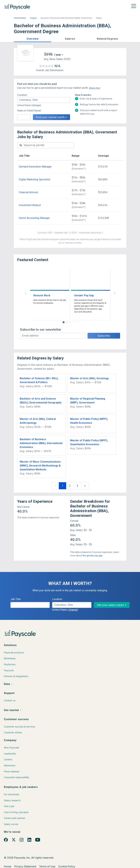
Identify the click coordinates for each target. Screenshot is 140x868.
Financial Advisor (28, 192)
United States (20, 18)
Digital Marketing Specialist (34, 179)
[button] (33, 38)
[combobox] (44, 100)
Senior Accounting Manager (34, 218)
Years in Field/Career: (29, 111)
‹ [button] (26, 293)
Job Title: (16, 599)
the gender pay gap (93, 556)
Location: (22, 95)
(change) (36, 105)
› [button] (115, 293)
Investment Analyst (30, 205)
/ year (58, 55)
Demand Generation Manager (35, 167)
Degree (33, 18)
